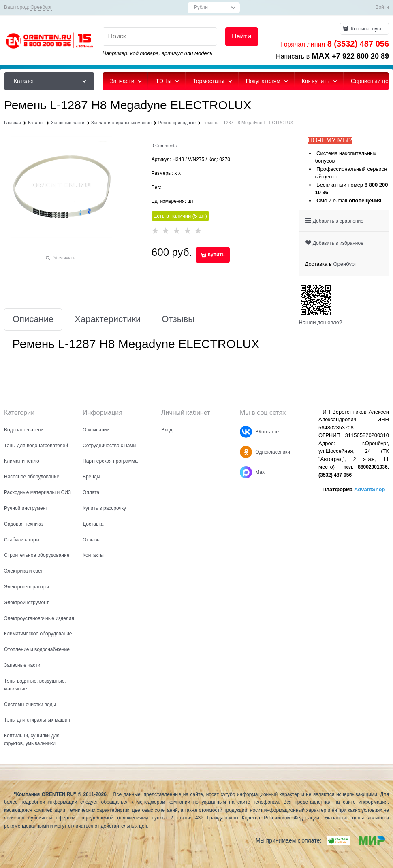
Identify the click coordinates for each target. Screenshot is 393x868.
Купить (216, 255)
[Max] (246, 472)
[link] (41, 7)
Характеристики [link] (108, 319)
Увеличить (64, 258)
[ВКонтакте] (246, 432)
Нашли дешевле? (321, 322)
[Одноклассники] (246, 452)
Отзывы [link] (178, 319)
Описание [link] (33, 319)
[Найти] (242, 37)
